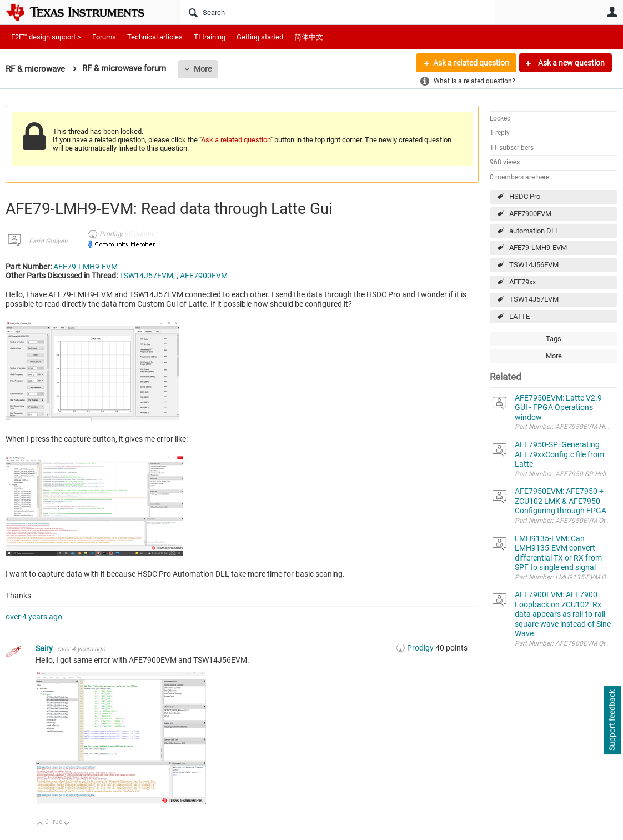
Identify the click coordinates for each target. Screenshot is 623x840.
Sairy (45, 648)
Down (67, 824)
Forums (104, 37)
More (203, 69)
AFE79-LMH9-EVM (538, 247)
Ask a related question (471, 63)
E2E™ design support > (46, 37)
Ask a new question (571, 63)
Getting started (260, 37)
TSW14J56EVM (534, 265)
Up (40, 824)
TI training (210, 37)
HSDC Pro (525, 196)
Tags (554, 339)
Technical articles (155, 37)
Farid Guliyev (48, 241)
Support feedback (612, 721)
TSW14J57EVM (534, 299)
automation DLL (534, 231)
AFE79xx (522, 282)
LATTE (519, 316)
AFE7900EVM (530, 214)
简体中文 (309, 37)
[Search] (338, 12)
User (612, 12)
